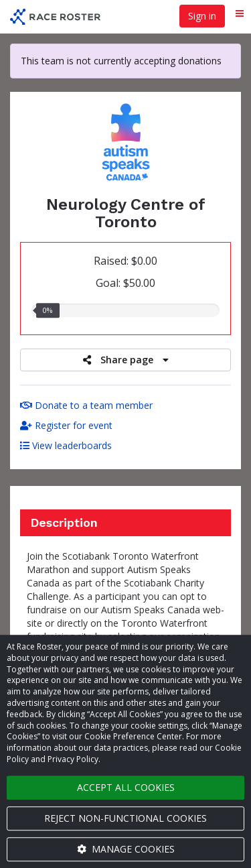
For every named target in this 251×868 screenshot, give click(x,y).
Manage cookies (126, 849)
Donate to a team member (86, 405)
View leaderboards (66, 445)
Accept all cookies (126, 787)
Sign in (202, 16)
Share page (126, 360)
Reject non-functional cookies (125, 818)
